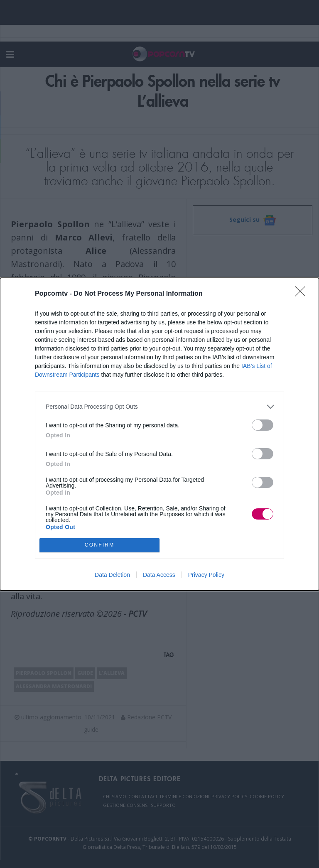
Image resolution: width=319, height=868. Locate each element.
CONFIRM (99, 545)
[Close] (303, 294)
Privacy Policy (206, 575)
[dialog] (159, 434)
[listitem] (159, 407)
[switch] (263, 425)
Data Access (159, 575)
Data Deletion (112, 575)
